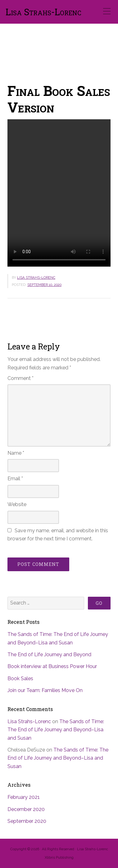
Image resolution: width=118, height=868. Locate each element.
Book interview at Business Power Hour (52, 666)
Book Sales (20, 678)
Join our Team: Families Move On (45, 690)
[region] (59, 47)
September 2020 (27, 821)
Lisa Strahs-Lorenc (43, 12)
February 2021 (24, 797)
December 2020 (26, 809)
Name (16, 453)
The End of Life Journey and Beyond (49, 655)
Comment (20, 378)
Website (17, 504)
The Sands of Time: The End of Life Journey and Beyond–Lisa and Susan (56, 730)
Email (15, 479)
